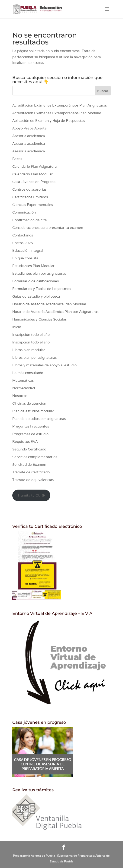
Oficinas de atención (29, 403)
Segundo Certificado (29, 449)
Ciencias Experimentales (33, 205)
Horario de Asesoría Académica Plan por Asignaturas (55, 312)
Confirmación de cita (29, 220)
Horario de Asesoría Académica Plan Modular (49, 304)
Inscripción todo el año (31, 335)
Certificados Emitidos (30, 197)
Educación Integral (28, 250)
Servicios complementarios (35, 457)
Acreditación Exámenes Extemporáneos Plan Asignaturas (60, 105)
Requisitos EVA (25, 442)
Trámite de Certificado (31, 472)
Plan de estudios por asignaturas (39, 419)
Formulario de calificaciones (36, 281)
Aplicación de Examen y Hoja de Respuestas (49, 121)
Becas (17, 159)
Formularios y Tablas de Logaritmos (42, 289)
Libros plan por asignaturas (34, 357)
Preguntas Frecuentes (31, 426)
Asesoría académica (29, 136)
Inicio (17, 327)
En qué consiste (25, 258)
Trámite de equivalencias (33, 480)
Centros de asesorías (29, 189)
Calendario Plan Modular (32, 174)
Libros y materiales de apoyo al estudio (44, 365)
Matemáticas (23, 380)
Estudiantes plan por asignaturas (39, 273)
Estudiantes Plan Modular (33, 266)
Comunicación (24, 212)
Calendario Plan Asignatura (34, 166)
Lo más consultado (28, 373)
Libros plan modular (29, 350)
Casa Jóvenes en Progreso (34, 182)
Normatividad (24, 388)
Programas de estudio (30, 434)
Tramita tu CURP (31, 495)
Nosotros (20, 396)
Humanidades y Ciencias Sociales (39, 319)
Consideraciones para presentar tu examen (48, 228)
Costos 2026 (23, 243)
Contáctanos (23, 235)
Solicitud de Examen (29, 464)
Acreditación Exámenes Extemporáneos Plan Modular (57, 113)
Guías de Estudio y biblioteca (36, 296)
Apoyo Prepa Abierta (29, 128)
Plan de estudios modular (33, 411)
